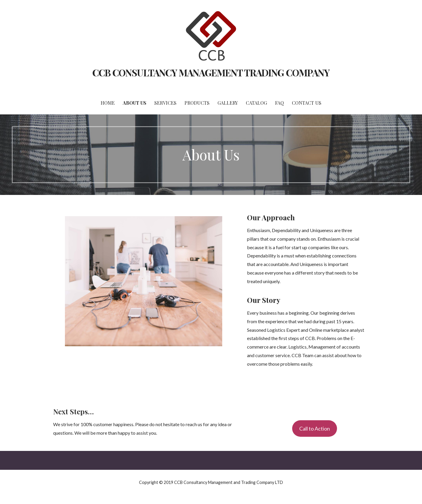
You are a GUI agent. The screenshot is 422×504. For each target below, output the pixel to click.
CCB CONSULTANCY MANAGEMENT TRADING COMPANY (211, 72)
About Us (135, 103)
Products (197, 103)
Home (108, 103)
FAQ (279, 103)
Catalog (256, 103)
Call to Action (315, 429)
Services (165, 103)
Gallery (228, 103)
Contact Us (307, 103)
